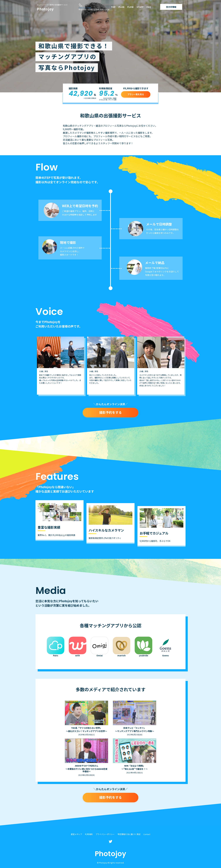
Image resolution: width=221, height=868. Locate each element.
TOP (113, 7)
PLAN (121, 7)
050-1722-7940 (85, 8)
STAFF (140, 7)
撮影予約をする (110, 412)
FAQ (149, 7)
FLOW (131, 7)
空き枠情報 (171, 7)
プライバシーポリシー (105, 834)
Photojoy (52, 8)
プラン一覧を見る (136, 94)
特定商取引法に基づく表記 (129, 834)
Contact (147, 834)
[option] (61, 366)
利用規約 (89, 834)
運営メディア (76, 834)
